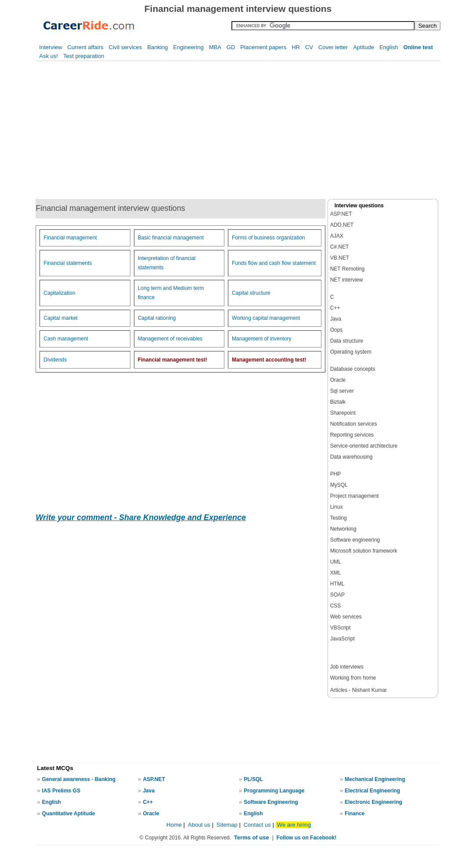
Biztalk (338, 402)
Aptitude (364, 47)
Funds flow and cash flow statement (274, 263)
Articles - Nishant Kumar (359, 690)
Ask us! (49, 56)
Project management (355, 496)
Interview (50, 47)
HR (296, 47)
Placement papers (263, 47)
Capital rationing (157, 318)
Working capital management (266, 318)
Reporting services (352, 435)
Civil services (125, 47)
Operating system (351, 352)
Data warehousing (352, 457)
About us (199, 825)
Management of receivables (170, 339)
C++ (335, 308)
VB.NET (340, 258)
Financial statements (68, 263)
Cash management (66, 339)
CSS (336, 606)
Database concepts (353, 369)
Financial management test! (173, 360)
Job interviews (347, 667)
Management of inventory (261, 339)
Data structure (347, 341)
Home (174, 825)
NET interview (346, 280)
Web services (346, 617)
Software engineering (355, 540)
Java (336, 319)
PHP (336, 474)
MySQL (339, 485)
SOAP (337, 595)
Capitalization (59, 293)
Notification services (354, 424)
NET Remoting (347, 269)
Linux (337, 507)
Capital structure (251, 293)
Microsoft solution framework (364, 551)
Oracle (338, 380)
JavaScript (343, 639)
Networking (343, 529)
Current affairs (85, 47)
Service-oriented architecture (364, 446)
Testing (339, 518)
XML (336, 573)
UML (336, 562)
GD (231, 47)
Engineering (188, 47)
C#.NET (340, 247)
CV (309, 47)
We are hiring (294, 825)
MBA (215, 47)
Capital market (60, 318)
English (389, 47)
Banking (157, 47)
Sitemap (228, 825)
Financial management (70, 238)
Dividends (55, 360)
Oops (337, 330)
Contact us (257, 825)
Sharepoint (343, 413)
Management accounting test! (269, 360)
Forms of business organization (269, 238)
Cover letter (333, 47)
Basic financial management (171, 238)
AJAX (337, 236)
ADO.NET (342, 225)
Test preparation (84, 56)
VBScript (341, 628)
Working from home (353, 678)
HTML (337, 584)
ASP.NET (341, 214)
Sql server (342, 391)
